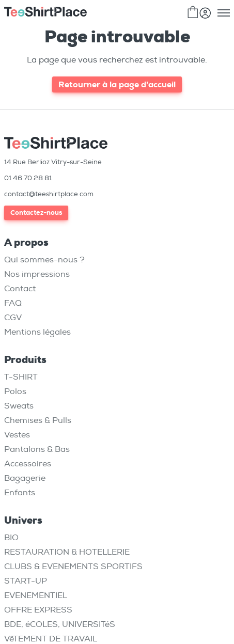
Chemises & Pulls (38, 420)
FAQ (13, 303)
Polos (15, 391)
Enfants (20, 493)
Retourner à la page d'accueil (117, 84)
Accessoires (28, 464)
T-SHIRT (21, 377)
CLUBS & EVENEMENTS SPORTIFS (73, 567)
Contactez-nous (36, 213)
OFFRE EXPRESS (38, 610)
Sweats (19, 406)
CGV (13, 318)
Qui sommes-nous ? (44, 260)
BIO (11, 538)
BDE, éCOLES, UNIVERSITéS (60, 624)
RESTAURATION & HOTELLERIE (67, 552)
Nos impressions (37, 274)
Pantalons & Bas (37, 449)
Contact (20, 289)
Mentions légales (37, 332)
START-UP (26, 581)
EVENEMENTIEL (36, 595)
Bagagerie (25, 478)
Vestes (17, 435)
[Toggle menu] (224, 13)
